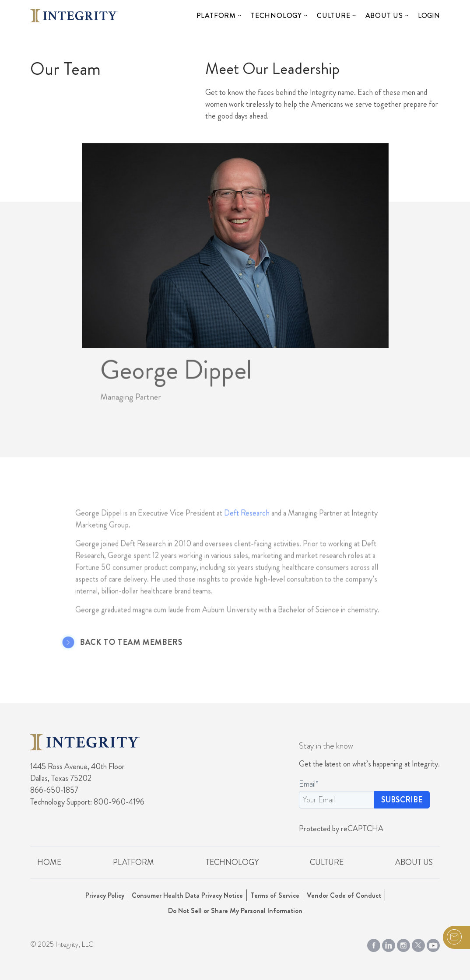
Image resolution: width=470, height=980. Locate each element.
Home (49, 862)
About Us (384, 16)
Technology (276, 16)
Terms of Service (275, 895)
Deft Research (247, 523)
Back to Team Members (121, 643)
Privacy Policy (105, 895)
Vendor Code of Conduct (344, 895)
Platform (216, 16)
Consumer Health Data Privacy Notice (187, 895)
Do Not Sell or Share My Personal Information (235, 911)
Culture (334, 16)
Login (429, 16)
